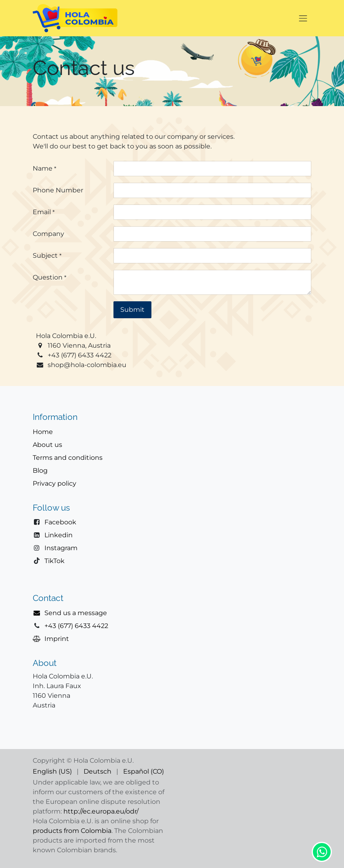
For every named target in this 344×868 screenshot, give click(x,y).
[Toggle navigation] (303, 18)
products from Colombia (72, 831)
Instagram (61, 548)
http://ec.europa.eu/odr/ (101, 811)
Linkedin (59, 535)
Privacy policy (55, 483)
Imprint (57, 639)
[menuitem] (52, 772)
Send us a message (76, 613)
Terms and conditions (68, 458)
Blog (40, 471)
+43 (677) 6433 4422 (76, 626)
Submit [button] (132, 310)
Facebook (60, 522)
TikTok (55, 561)
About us (47, 445)
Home (43, 432)
